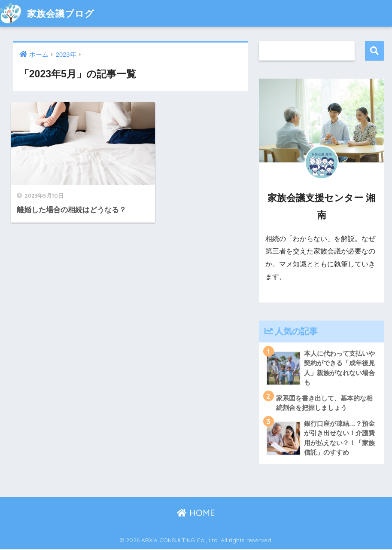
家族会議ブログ (50, 13)
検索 (375, 51)
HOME (196, 513)
